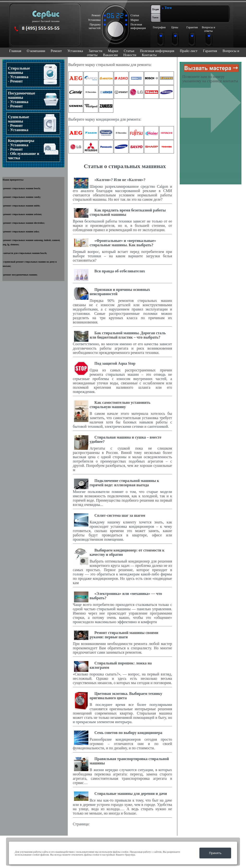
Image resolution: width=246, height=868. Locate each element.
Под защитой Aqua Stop (115, 363)
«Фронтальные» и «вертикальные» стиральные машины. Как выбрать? (123, 243)
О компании (36, 51)
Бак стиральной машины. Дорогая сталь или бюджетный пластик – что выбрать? (128, 335)
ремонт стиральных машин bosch (22, 188)
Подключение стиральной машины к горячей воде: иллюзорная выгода (124, 483)
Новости (130, 55)
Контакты (149, 55)
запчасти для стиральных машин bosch (25, 253)
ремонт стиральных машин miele (21, 206)
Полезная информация (157, 51)
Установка (75, 51)
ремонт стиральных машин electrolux (24, 223)
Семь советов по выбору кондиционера (128, 733)
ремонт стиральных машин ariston (22, 214)
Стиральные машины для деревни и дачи (131, 794)
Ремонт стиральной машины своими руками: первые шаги (124, 635)
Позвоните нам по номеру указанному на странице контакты (210, 79)
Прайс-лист (188, 51)
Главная (15, 51)
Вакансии (110, 55)
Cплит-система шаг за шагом (120, 515)
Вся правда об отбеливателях (120, 271)
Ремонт (56, 51)
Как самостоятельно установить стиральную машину (120, 405)
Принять (215, 853)
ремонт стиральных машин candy (22, 197)
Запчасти (95, 51)
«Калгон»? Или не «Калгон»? (120, 180)
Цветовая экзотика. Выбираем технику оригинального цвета (126, 696)
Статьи (129, 51)
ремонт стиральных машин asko (21, 232)
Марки (113, 51)
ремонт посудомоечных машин (20, 275)
